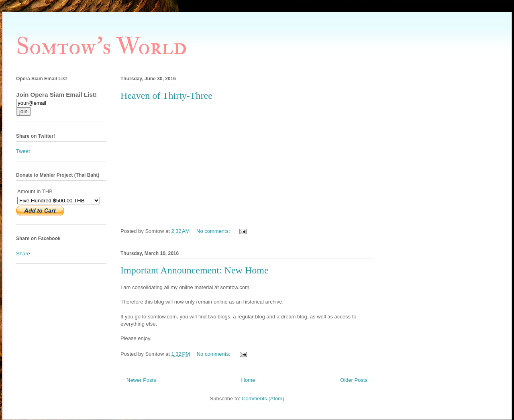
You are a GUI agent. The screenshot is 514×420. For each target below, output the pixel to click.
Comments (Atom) (263, 399)
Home (248, 380)
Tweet (23, 151)
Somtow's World (101, 47)
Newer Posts (141, 380)
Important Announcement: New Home (195, 270)
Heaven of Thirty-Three (166, 96)
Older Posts (354, 380)
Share (23, 254)
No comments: (214, 231)
